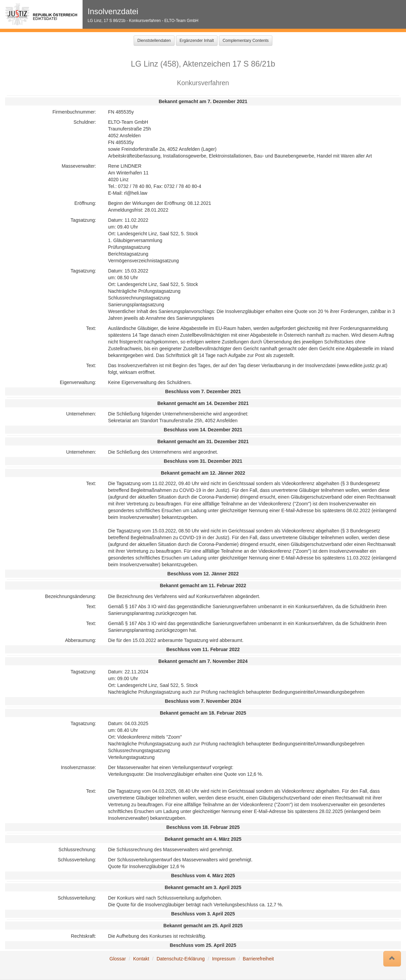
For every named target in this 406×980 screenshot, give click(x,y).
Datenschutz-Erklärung (181, 959)
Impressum (224, 959)
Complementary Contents (246, 41)
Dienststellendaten (154, 41)
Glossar (118, 959)
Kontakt (141, 959)
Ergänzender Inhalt (197, 41)
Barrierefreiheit (258, 959)
